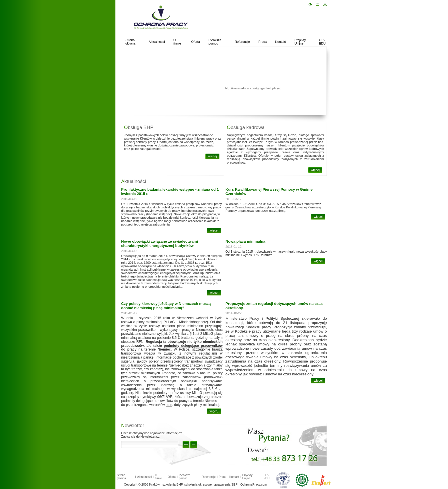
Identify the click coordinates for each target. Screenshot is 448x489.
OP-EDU (322, 42)
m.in (169, 405)
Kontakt (280, 42)
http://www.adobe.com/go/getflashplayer (253, 88)
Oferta (196, 42)
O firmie (177, 42)
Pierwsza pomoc (215, 42)
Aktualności (157, 42)
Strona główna (130, 42)
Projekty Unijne (300, 42)
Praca (263, 42)
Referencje (242, 42)
